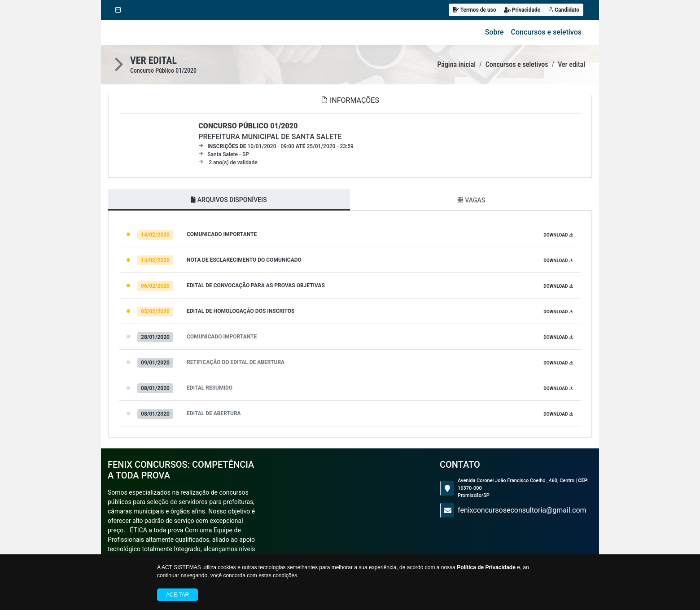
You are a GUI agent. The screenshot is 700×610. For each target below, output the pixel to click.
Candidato (564, 10)
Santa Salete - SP (223, 154)
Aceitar (177, 595)
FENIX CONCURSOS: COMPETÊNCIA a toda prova (181, 470)
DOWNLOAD (558, 235)
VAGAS (471, 200)
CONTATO (460, 465)
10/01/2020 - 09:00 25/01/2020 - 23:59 (276, 146)
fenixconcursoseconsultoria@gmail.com (522, 510)
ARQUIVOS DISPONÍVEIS (229, 200)
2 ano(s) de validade (228, 162)
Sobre (494, 32)
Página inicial (456, 64)
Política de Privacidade (486, 567)
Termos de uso (475, 10)
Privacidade (522, 10)
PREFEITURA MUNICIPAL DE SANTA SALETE (270, 131)
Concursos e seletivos (546, 32)
